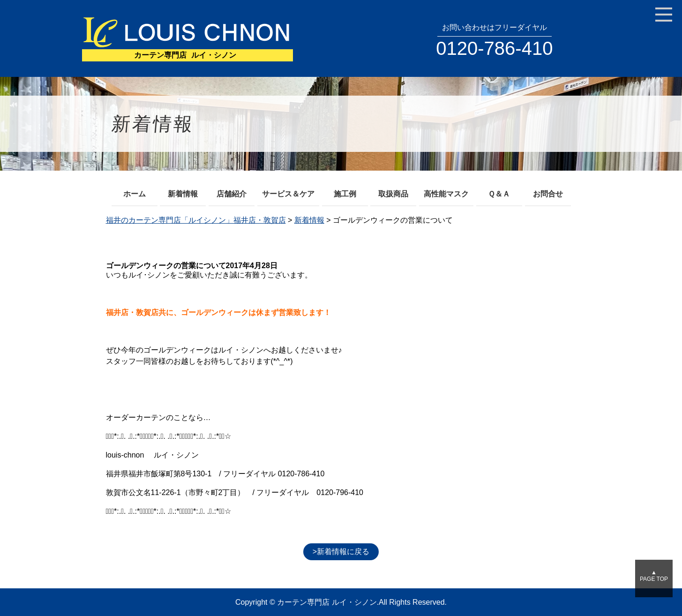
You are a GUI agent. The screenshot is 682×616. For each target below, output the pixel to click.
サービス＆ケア (288, 194)
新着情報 (183, 194)
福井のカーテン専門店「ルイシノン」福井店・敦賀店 (196, 220)
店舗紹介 (232, 194)
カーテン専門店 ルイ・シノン (327, 602)
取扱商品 (393, 194)
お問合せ (548, 194)
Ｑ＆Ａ (499, 194)
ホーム (135, 194)
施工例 (345, 194)
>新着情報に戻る (341, 552)
